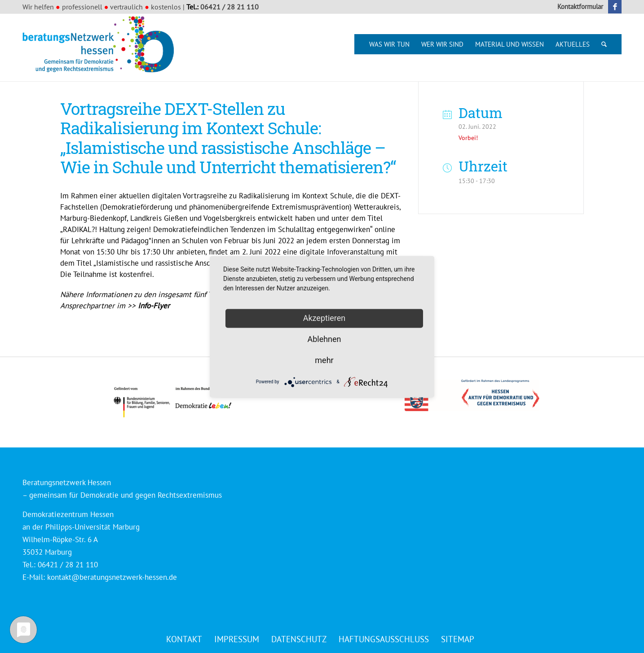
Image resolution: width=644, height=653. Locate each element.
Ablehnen (324, 339)
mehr (324, 360)
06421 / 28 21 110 (229, 7)
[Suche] (604, 44)
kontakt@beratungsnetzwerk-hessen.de (112, 577)
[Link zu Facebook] (615, 7)
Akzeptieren (324, 318)
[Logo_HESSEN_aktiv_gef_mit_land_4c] (472, 395)
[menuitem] (578, 7)
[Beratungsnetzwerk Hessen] (101, 48)
